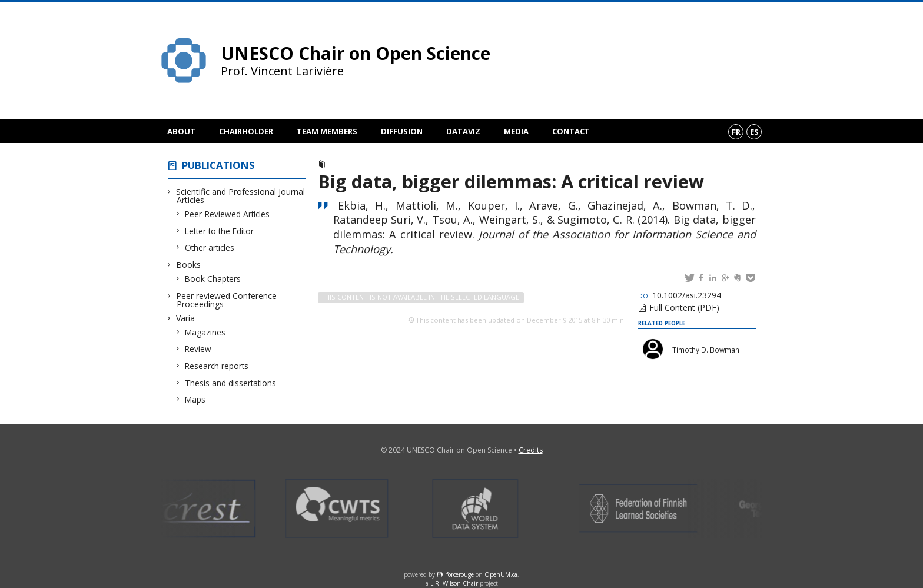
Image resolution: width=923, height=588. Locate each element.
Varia (186, 318)
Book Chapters (213, 279)
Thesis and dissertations (231, 383)
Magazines (205, 332)
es (754, 132)
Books (189, 265)
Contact (571, 131)
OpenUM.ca (501, 574)
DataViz (463, 131)
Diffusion (402, 131)
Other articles (210, 248)
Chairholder (246, 131)
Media (516, 131)
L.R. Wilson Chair (454, 583)
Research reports (217, 366)
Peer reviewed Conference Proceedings (227, 300)
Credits (531, 450)
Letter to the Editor (220, 231)
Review (198, 349)
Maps (195, 399)
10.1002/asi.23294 (680, 295)
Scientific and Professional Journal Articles (241, 196)
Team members (327, 131)
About (181, 131)
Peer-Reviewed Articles (228, 214)
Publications (218, 165)
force (460, 574)
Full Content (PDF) (684, 308)
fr (736, 132)
